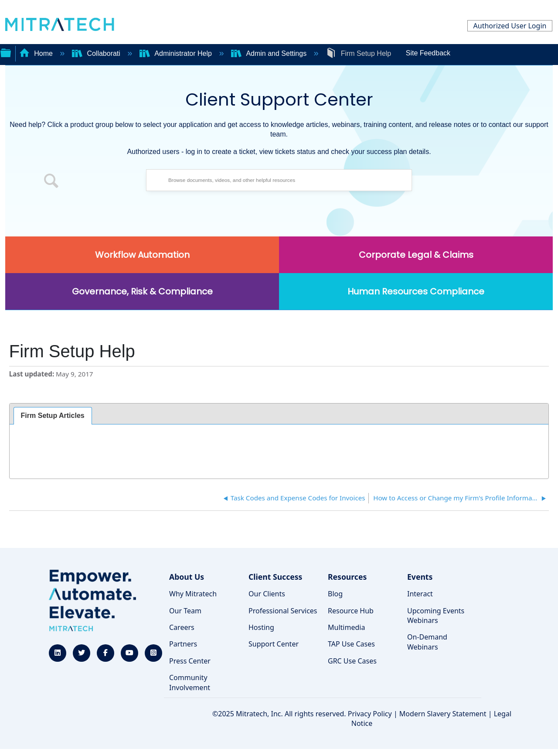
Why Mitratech (193, 594)
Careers (182, 627)
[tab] (53, 416)
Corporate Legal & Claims (416, 255)
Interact (420, 594)
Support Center (274, 644)
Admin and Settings (270, 53)
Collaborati (97, 53)
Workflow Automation (142, 255)
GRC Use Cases (352, 661)
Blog (335, 594)
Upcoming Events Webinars (436, 616)
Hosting (261, 627)
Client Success (275, 577)
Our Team (185, 611)
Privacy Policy (370, 714)
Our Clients (267, 594)
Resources (347, 577)
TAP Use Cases (351, 644)
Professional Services (283, 611)
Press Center (190, 661)
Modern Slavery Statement (443, 714)
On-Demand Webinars (427, 642)
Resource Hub (351, 611)
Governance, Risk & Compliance (142, 291)
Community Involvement (190, 682)
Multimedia (346, 627)
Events (420, 577)
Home (37, 53)
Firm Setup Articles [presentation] (53, 416)
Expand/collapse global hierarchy (6, 52)
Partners (183, 644)
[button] (51, 182)
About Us (187, 577)
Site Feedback (428, 53)
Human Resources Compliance (416, 291)
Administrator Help (177, 53)
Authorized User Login (510, 26)
